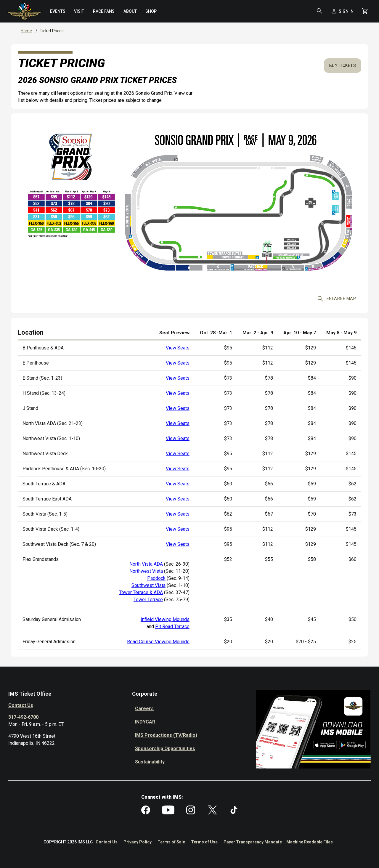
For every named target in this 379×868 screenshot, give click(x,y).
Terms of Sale (171, 842)
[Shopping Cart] (365, 11)
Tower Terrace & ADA (141, 592)
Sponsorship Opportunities (165, 749)
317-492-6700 (23, 717)
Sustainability (150, 762)
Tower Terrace (148, 600)
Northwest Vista (146, 571)
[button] (319, 11)
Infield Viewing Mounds (165, 619)
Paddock (156, 578)
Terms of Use (204, 842)
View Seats (178, 348)
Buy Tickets (343, 65)
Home (26, 31)
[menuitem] (58, 11)
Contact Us (21, 705)
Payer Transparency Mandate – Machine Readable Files (278, 842)
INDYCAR (145, 722)
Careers (144, 709)
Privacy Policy (138, 842)
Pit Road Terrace (172, 626)
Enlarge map (337, 299)
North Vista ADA (146, 564)
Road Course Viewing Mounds (158, 642)
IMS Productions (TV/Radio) (166, 735)
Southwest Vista (148, 585)
